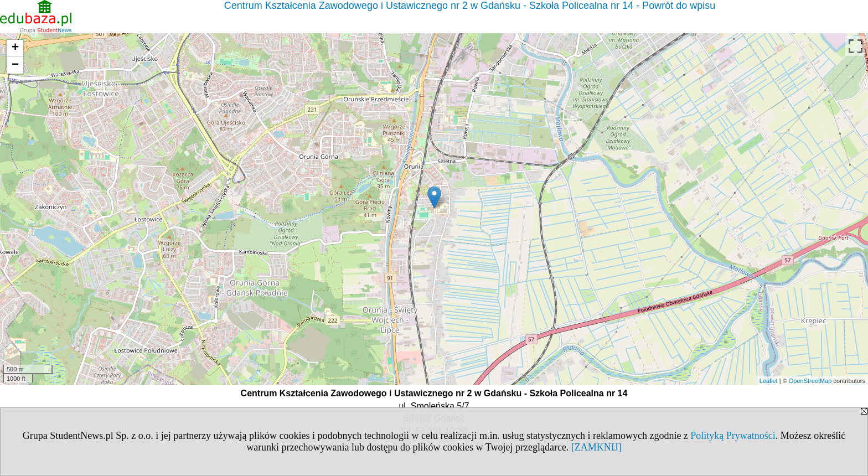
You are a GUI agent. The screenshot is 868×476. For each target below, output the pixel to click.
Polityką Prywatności (733, 436)
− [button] (15, 65)
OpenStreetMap (810, 381)
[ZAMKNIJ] (596, 447)
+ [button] (15, 48)
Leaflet (769, 381)
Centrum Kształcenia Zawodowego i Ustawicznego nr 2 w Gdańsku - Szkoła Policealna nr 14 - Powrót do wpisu (470, 6)
